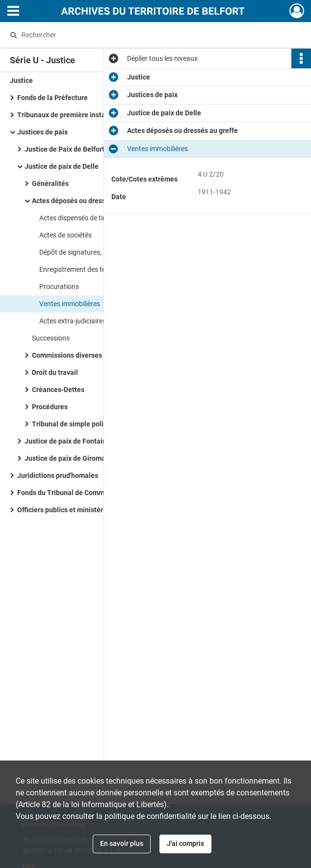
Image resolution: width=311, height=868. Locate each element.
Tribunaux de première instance (67, 115)
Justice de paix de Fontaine (67, 441)
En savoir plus (122, 843)
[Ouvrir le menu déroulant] (13, 12)
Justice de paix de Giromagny (71, 458)
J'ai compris (185, 843)
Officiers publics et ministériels (66, 510)
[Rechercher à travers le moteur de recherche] (145, 35)
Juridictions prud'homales (58, 475)
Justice (21, 80)
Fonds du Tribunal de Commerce (68, 493)
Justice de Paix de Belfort (65, 149)
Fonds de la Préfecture (52, 98)
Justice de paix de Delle (62, 166)
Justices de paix (42, 132)
